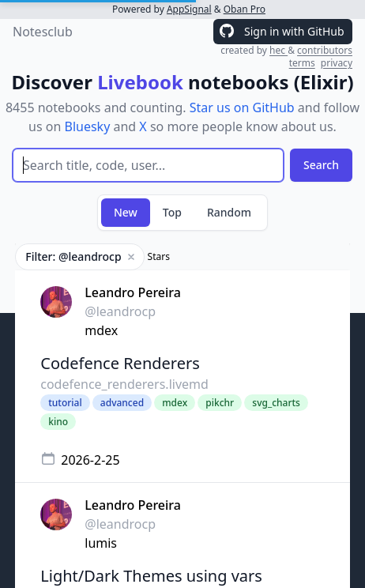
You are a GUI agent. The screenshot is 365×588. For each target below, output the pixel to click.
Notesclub (43, 32)
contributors (325, 50)
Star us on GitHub (242, 107)
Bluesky (88, 126)
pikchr (220, 403)
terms (302, 63)
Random (229, 212)
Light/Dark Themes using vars (151, 576)
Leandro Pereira (133, 292)
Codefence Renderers (120, 363)
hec (278, 50)
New (126, 212)
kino (58, 422)
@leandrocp (120, 311)
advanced (122, 403)
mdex (101, 330)
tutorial (65, 403)
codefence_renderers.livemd (124, 384)
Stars (159, 257)
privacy (337, 63)
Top (172, 212)
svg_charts (276, 403)
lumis (101, 543)
